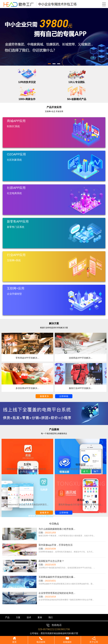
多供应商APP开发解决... (27, 388)
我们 (51, 617)
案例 (40, 617)
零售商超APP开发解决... (27, 358)
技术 (29, 617)
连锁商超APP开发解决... (81, 358)
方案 (18, 617)
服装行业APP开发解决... (81, 388)
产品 (7, 617)
